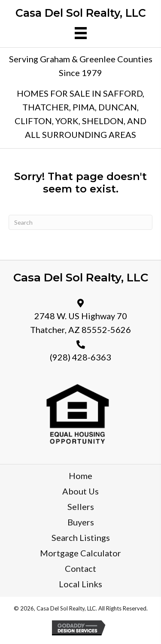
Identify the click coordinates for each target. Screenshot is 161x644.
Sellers (81, 507)
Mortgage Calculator (80, 553)
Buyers (81, 522)
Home (80, 476)
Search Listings (81, 537)
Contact (80, 568)
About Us (80, 491)
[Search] (80, 222)
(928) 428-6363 (80, 357)
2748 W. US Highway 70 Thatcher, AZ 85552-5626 (80, 323)
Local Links (80, 584)
